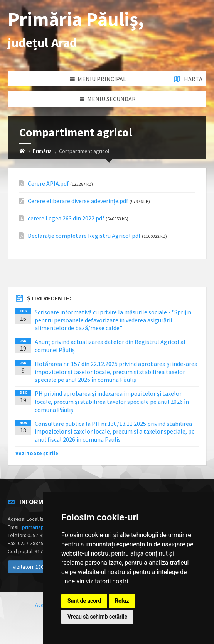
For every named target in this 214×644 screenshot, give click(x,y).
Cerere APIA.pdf (48, 184)
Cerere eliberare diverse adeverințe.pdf (78, 201)
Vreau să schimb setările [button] (97, 617)
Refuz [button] (122, 601)
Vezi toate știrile (37, 453)
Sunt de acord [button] (84, 601)
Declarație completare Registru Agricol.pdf (84, 236)
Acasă (42, 605)
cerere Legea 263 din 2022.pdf (66, 218)
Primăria (42, 151)
